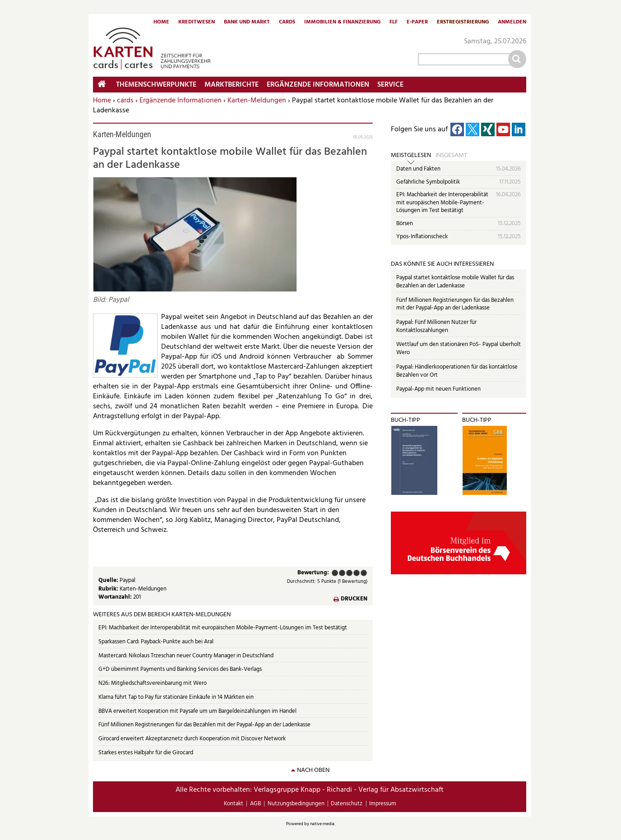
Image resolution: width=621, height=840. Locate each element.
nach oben (313, 770)
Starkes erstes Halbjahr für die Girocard (146, 753)
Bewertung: (313, 573)
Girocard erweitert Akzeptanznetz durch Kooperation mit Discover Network (192, 739)
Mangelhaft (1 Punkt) (335, 573)
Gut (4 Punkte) (357, 573)
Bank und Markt (247, 23)
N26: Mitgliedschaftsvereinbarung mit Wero (153, 683)
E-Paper (417, 23)
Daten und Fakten (418, 169)
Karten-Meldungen (257, 101)
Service (390, 85)
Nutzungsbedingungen (296, 804)
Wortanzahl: (116, 597)
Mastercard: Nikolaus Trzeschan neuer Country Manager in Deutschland (186, 656)
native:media (322, 824)
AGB (255, 804)
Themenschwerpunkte (156, 85)
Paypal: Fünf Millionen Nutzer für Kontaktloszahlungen (436, 326)
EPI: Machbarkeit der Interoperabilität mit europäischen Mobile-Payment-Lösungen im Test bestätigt (223, 628)
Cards (287, 23)
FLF (394, 23)
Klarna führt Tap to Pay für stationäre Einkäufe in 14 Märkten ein (176, 697)
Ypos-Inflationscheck (422, 237)
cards (125, 101)
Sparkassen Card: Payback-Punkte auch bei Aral (156, 642)
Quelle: (109, 580)
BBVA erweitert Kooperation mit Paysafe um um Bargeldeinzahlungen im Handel (197, 711)
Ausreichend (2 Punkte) (342, 573)
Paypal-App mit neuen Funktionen (438, 389)
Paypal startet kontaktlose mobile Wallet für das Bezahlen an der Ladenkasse (455, 282)
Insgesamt (451, 156)
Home (161, 23)
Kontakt (234, 804)
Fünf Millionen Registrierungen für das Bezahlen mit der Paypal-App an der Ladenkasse (204, 725)
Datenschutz (347, 804)
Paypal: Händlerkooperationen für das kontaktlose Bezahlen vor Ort (457, 371)
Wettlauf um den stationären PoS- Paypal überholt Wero (459, 348)
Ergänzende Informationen (181, 101)
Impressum (383, 804)
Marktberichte (232, 85)
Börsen (405, 224)
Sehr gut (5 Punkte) (364, 573)
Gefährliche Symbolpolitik (428, 182)
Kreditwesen (197, 23)
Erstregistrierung (463, 23)
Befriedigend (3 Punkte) (349, 573)
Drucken (354, 599)
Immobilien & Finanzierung (342, 23)
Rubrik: (109, 589)
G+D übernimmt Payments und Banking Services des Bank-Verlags (180, 669)
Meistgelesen (411, 156)
